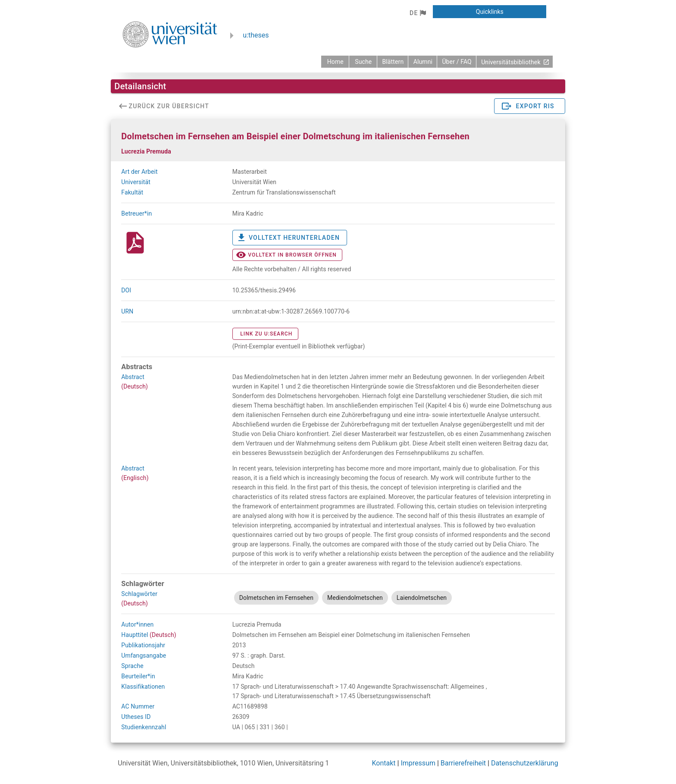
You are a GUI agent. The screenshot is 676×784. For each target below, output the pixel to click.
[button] (418, 13)
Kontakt (384, 763)
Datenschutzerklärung (525, 763)
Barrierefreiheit (463, 763)
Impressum (418, 763)
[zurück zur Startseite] (335, 62)
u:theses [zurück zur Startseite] (256, 35)
